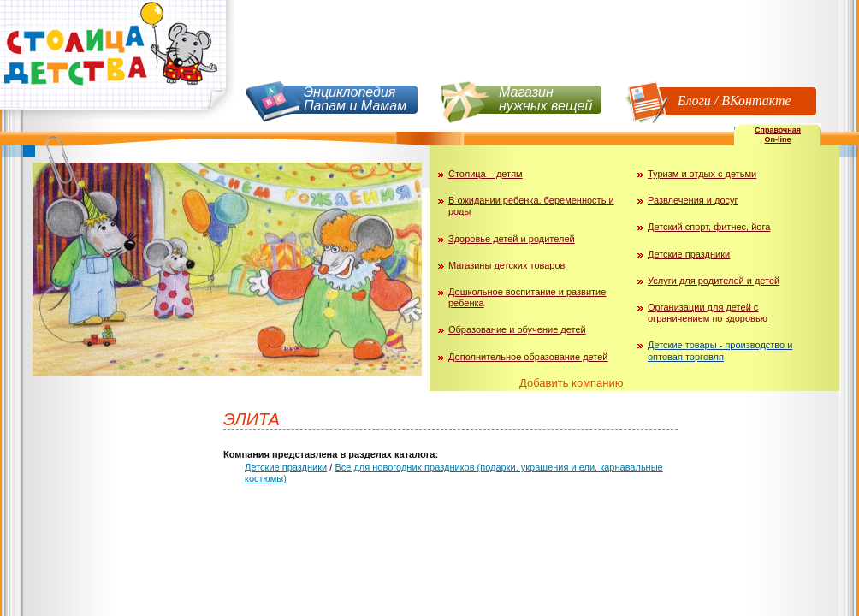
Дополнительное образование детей (528, 357)
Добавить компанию (572, 383)
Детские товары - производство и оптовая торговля (720, 350)
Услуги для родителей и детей (714, 281)
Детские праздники (689, 254)
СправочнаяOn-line (778, 135)
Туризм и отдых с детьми (702, 174)
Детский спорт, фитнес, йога (709, 227)
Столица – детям (486, 174)
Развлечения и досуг (693, 200)
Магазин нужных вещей (545, 99)
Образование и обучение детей (517, 329)
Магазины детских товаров (507, 265)
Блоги (694, 101)
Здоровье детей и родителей (512, 239)
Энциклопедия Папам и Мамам (355, 99)
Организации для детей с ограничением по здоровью (708, 313)
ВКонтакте (756, 101)
